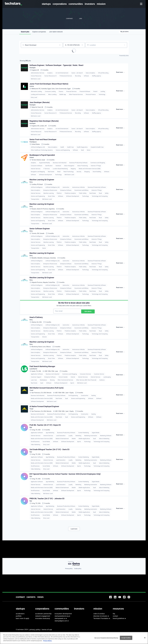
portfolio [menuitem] (19, 616)
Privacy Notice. (48, 641)
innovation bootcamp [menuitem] (43, 618)
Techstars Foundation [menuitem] (101, 618)
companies (39, 32)
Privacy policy (69, 586)
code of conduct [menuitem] (99, 614)
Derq (32, 192)
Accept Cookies (126, 638)
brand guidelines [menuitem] (119, 618)
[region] (74, 638)
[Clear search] (60, 45)
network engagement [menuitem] (43, 616)
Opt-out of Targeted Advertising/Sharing (106, 638)
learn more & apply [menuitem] (22, 618)
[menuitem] (47, 4)
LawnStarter (35, 393)
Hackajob (34, 69)
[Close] (145, 638)
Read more (120, 74)
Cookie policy (78, 586)
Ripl (32, 456)
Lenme (33, 89)
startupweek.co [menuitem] (60, 618)
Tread (32, 416)
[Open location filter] (125, 45)
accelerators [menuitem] (20, 614)
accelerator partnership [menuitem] (43, 614)
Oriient (33, 166)
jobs (25, 32)
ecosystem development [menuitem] (63, 614)
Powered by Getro (124, 56)
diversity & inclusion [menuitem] (100, 616)
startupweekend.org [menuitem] (62, 616)
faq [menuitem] (114, 614)
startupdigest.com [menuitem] (61, 621)
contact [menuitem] (115, 616)
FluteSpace (34, 149)
